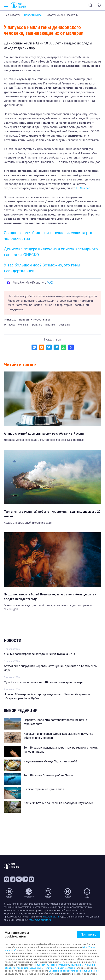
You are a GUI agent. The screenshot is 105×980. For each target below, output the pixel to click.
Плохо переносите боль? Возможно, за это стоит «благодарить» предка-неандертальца (50, 597)
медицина (64, 325)
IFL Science (83, 188)
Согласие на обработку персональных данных (74, 971)
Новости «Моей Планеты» (62, 15)
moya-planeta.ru (51, 917)
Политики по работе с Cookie (60, 968)
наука (12, 325)
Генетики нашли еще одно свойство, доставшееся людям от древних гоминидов (48, 607)
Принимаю (89, 935)
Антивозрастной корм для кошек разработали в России (44, 433)
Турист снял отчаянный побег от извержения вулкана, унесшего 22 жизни (52, 514)
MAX (50, 283)
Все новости (12, 15)
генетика (50, 325)
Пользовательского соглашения (51, 965)
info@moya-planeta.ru (40, 920)
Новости (13, 641)
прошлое (36, 325)
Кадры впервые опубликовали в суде (28, 523)
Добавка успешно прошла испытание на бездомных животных (44, 440)
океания (23, 325)
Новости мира (33, 15)
